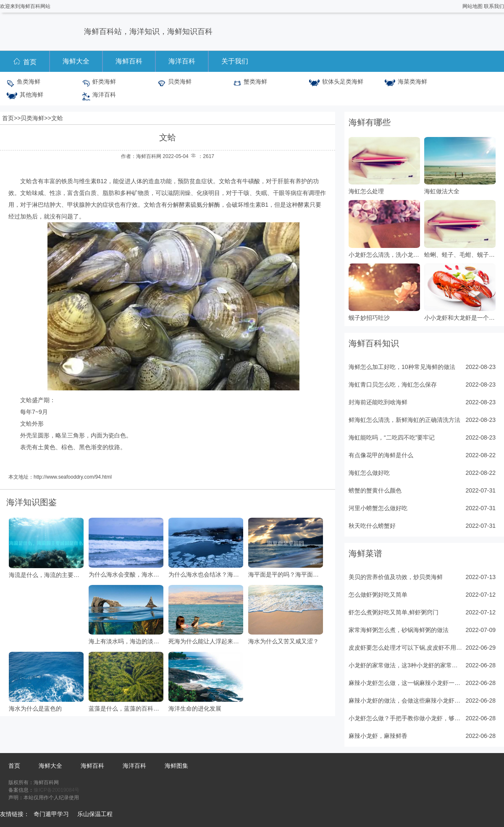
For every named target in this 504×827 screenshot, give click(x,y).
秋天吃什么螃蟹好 (372, 526)
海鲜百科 (129, 61)
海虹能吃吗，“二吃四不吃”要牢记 (392, 437)
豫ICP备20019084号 (56, 790)
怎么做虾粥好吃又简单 (378, 595)
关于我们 (235, 61)
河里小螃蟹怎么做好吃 (378, 508)
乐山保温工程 (95, 814)
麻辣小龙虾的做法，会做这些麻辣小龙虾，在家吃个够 (405, 701)
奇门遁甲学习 (51, 814)
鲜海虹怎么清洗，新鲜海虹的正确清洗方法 (404, 420)
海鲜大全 (76, 61)
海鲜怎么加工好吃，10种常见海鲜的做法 (402, 367)
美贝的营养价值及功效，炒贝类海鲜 (396, 577)
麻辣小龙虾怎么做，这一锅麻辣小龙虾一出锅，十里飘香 (405, 683)
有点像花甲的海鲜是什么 (381, 455)
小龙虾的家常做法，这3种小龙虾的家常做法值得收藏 (405, 665)
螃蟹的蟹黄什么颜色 (375, 490)
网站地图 (472, 6)
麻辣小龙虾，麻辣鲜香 (378, 736)
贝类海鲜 (32, 118)
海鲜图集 (176, 766)
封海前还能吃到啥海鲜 (378, 402)
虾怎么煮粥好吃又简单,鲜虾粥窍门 (394, 612)
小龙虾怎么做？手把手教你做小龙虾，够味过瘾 (405, 718)
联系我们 (494, 6)
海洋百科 (182, 61)
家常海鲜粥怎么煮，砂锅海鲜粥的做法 (399, 630)
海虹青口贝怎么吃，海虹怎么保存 (393, 385)
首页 (25, 61)
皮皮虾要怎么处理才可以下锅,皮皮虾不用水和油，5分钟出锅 (405, 648)
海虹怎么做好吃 (369, 473)
